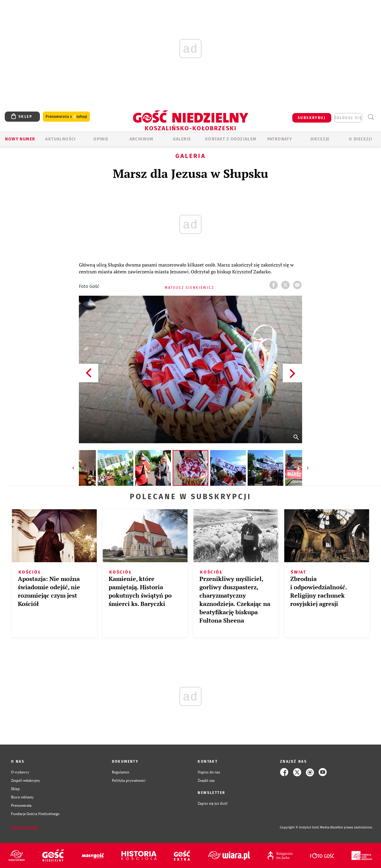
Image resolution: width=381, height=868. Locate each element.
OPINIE (101, 139)
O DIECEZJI (360, 139)
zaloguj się (348, 118)
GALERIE (182, 139)
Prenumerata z (66, 117)
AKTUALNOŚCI (60, 139)
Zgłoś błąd (25, 828)
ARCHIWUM (142, 139)
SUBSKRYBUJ (312, 118)
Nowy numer (20, 139)
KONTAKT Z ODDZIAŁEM (231, 139)
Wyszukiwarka (371, 117)
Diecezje (320, 139)
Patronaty (280, 139)
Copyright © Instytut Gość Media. (305, 827)
